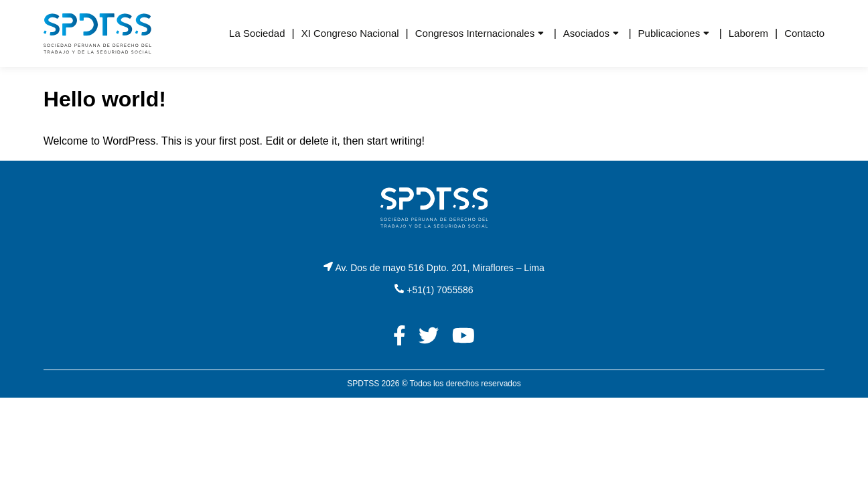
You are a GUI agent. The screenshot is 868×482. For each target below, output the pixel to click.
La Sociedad (257, 33)
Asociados (586, 33)
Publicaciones (669, 33)
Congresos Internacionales (475, 33)
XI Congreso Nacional (350, 33)
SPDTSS (363, 384)
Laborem (748, 33)
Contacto (804, 33)
